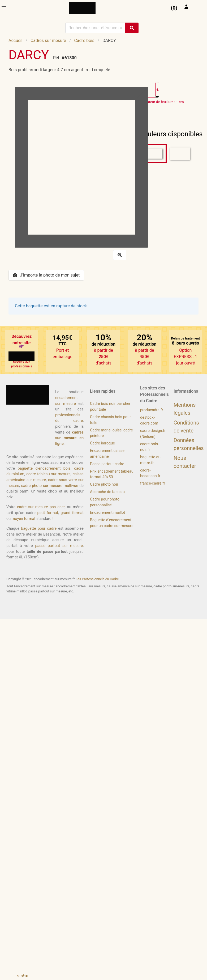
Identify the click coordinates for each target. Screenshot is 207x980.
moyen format (24, 519)
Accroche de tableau (107, 492)
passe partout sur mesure (59, 546)
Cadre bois (84, 41)
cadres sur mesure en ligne (69, 438)
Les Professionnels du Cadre (97, 579)
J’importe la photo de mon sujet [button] (46, 275)
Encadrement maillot (107, 513)
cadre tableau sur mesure (48, 474)
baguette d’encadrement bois (44, 468)
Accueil (15, 41)
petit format (48, 513)
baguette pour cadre (39, 529)
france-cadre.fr (153, 483)
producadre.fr (152, 410)
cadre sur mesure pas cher (41, 507)
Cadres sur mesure (48, 41)
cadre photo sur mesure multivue (50, 486)
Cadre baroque (102, 443)
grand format (72, 513)
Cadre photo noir (104, 484)
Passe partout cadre (107, 464)
